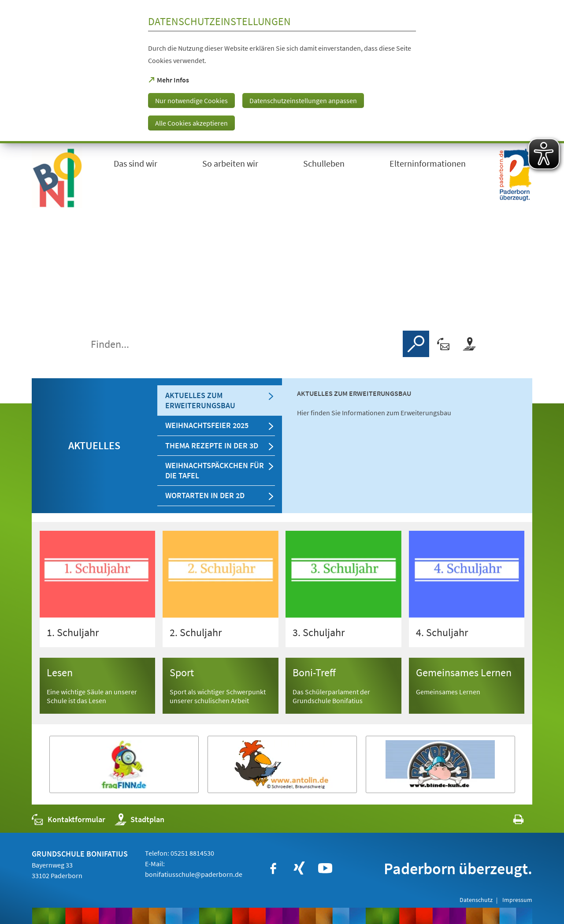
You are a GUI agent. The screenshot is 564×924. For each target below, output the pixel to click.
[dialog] (282, 72)
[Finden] (416, 344)
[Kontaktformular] (444, 344)
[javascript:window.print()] (510, 822)
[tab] (220, 401)
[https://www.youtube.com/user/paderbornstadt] (325, 868)
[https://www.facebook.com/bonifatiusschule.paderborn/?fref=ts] (273, 868)
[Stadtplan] (469, 344)
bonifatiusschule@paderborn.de (194, 874)
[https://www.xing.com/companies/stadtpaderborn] (299, 868)
